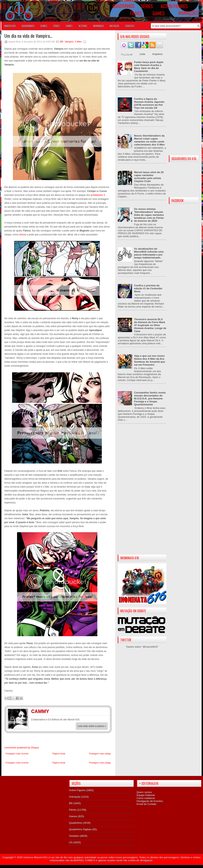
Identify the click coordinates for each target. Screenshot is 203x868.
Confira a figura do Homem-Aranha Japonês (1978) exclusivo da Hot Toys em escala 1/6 (149, 103)
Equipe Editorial (146, 795)
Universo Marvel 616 (35, 857)
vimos (22, 235)
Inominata (98, 26)
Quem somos (144, 792)
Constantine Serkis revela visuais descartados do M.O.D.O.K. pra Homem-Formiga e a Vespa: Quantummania (150, 399)
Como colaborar (146, 798)
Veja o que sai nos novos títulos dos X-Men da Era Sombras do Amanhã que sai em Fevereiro (149, 360)
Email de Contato (147, 804)
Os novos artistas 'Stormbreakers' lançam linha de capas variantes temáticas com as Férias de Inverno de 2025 (149, 215)
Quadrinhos (76, 823)
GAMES (69, 26)
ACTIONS (83, 26)
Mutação (114, 26)
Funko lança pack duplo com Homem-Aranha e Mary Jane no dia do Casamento (149, 67)
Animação (75, 797)
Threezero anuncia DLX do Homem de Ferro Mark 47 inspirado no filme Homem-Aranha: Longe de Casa (150, 325)
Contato (130, 26)
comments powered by (22, 748)
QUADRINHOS (28, 26)
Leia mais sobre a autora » (92, 726)
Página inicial (59, 754)
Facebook (97, 712)
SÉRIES (56, 26)
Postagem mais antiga (100, 754)
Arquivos (157, 54)
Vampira (69, 42)
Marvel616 (10, 26)
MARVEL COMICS (84, 860)
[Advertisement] (142, 492)
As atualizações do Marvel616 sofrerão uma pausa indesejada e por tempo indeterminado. (149, 253)
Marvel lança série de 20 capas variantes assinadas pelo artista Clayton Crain (149, 177)
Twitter (104, 712)
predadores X (98, 195)
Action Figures (77, 790)
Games (73, 816)
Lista (142, 54)
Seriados (74, 836)
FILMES (44, 26)
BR (62, 42)
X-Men (78, 42)
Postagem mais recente (17, 754)
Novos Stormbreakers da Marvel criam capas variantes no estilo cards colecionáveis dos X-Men (149, 140)
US (71, 842)
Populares (127, 54)
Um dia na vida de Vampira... (28, 36)
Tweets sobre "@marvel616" (142, 647)
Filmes (73, 810)
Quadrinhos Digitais (80, 829)
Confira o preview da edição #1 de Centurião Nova (148, 288)
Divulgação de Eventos (150, 801)
